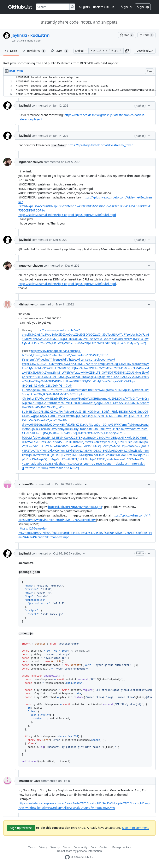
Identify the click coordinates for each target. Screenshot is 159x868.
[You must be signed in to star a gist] (127, 35)
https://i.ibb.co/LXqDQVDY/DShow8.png (75, 507)
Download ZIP (145, 51)
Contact (104, 847)
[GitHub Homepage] (67, 857)
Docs (93, 847)
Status (67, 847)
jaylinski (19, 35)
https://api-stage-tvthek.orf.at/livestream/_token (101, 145)
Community (80, 847)
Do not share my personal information (79, 851)
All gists (84, 7)
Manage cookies (121, 847)
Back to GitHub (104, 7)
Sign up (143, 7)
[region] (79, 86)
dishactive (26, 304)
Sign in (126, 7)
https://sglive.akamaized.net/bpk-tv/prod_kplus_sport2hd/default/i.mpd (67, 215)
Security (55, 847)
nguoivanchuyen (31, 162)
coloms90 (26, 484)
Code (11, 51)
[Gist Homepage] (20, 7)
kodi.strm (40, 35)
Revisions (34, 51)
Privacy (43, 847)
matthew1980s (30, 781)
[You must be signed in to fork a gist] (147, 35)
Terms (32, 847)
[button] (127, 51)
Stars (60, 51)
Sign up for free (21, 828)
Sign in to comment (135, 828)
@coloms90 (26, 563)
